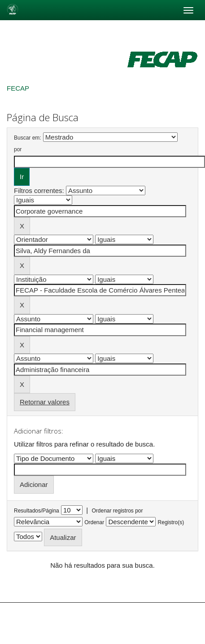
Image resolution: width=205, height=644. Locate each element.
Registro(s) (171, 522)
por (18, 149)
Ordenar (94, 522)
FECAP (18, 88)
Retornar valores (45, 402)
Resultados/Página (37, 511)
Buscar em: (28, 138)
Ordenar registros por (117, 511)
